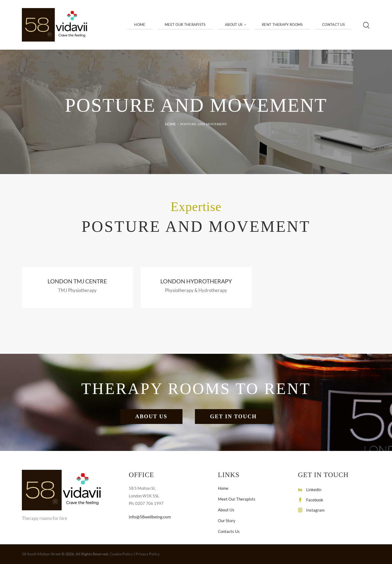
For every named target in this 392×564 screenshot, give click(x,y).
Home (170, 124)
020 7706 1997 (147, 535)
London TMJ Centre (77, 281)
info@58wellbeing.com (151, 517)
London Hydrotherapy (196, 281)
